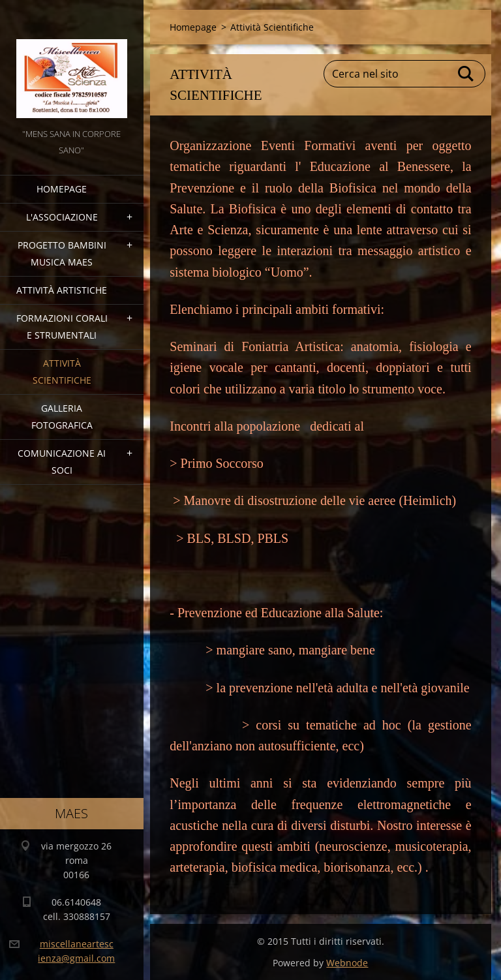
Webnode (347, 963)
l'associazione (62, 217)
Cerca (466, 74)
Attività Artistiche (62, 290)
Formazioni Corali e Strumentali (62, 327)
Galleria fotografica (62, 417)
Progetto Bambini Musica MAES (62, 253)
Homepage (62, 189)
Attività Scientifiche (62, 372)
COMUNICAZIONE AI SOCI (62, 462)
